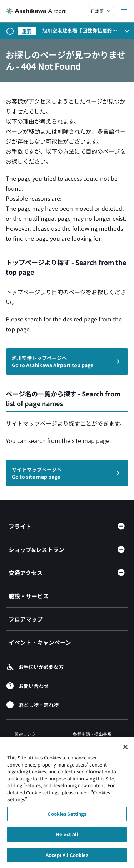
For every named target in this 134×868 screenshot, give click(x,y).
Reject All (67, 840)
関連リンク (25, 734)
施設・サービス (29, 596)
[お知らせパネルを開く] (127, 31)
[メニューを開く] (124, 11)
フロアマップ (26, 619)
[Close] (125, 753)
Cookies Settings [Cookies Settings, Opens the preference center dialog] (67, 820)
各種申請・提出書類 (92, 734)
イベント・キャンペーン (40, 642)
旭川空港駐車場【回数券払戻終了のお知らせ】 (80, 30)
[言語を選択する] (101, 11)
